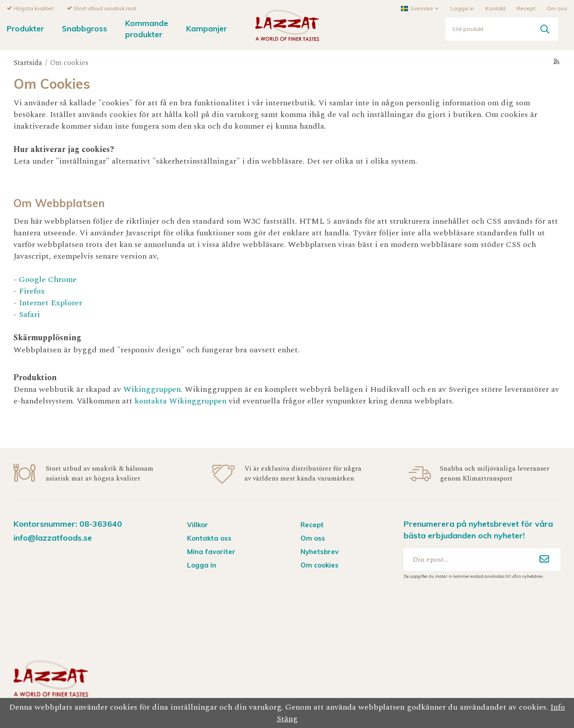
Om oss (557, 8)
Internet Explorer (50, 302)
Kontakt (495, 8)
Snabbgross (85, 28)
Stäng (287, 719)
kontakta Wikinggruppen (182, 401)
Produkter (25, 28)
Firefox (32, 291)
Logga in (462, 8)
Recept (526, 8)
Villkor (198, 524)
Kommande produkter (147, 28)
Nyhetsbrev (320, 551)
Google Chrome (48, 279)
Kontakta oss (209, 538)
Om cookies (320, 565)
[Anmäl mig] (544, 559)
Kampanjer (207, 28)
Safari (29, 314)
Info (558, 707)
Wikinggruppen (152, 389)
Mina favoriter (211, 551)
